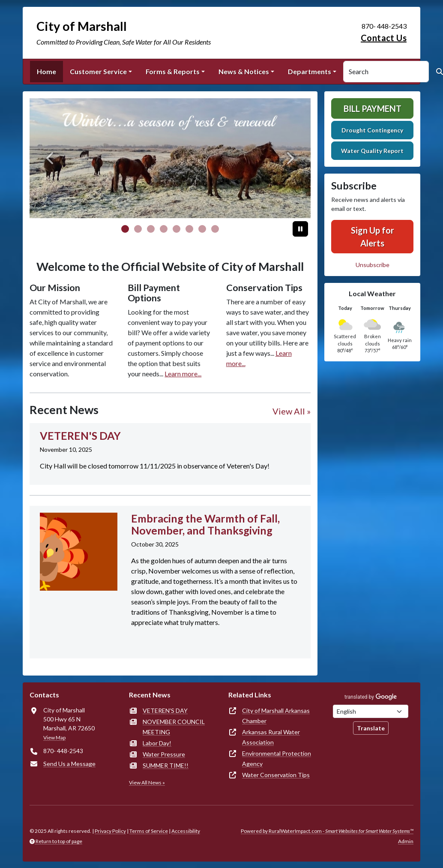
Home (46, 71)
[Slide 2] (151, 229)
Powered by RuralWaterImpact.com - (327, 831)
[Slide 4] (177, 229)
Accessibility (186, 831)
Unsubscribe (373, 265)
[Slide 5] (189, 229)
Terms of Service (149, 831)
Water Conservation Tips (276, 775)
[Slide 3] (164, 229)
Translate (371, 728)
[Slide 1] (138, 229)
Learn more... (183, 374)
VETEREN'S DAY (165, 710)
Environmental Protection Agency (277, 758)
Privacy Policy (110, 831)
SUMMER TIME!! (166, 765)
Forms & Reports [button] (173, 71)
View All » (292, 411)
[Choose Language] (371, 711)
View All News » (147, 782)
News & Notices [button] (244, 71)
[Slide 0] (125, 229)
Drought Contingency (372, 130)
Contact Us (384, 38)
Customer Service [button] (98, 71)
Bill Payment (373, 108)
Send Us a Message (69, 764)
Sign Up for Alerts (373, 237)
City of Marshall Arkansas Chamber (276, 716)
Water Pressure (164, 754)
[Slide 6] (202, 229)
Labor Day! (157, 743)
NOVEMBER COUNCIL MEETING (174, 727)
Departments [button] (310, 71)
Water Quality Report (372, 151)
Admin (406, 841)
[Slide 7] (215, 229)
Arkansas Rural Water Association (271, 737)
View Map (54, 737)
